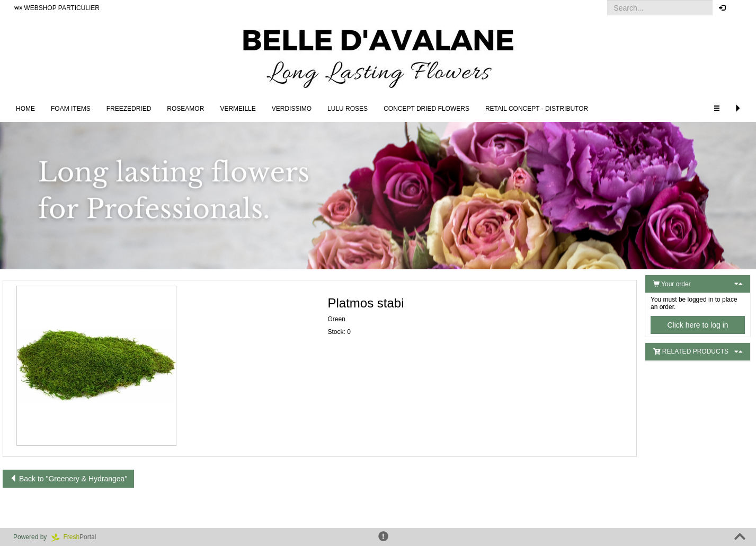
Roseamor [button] (185, 109)
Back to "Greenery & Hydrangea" (68, 479)
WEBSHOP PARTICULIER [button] (57, 8)
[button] (740, 8)
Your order (672, 284)
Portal (77, 537)
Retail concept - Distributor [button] (537, 109)
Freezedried (129, 109)
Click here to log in (697, 325)
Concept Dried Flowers (426, 109)
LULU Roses (348, 109)
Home (25, 109)
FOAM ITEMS (71, 109)
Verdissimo (292, 109)
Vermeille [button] (238, 109)
